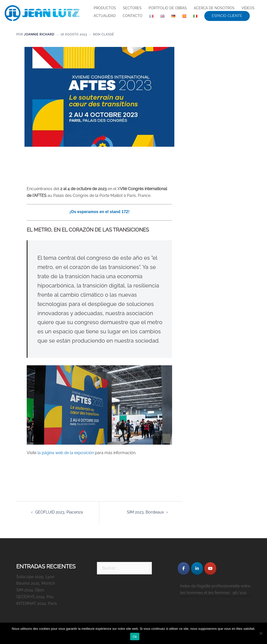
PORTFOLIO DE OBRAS (168, 8)
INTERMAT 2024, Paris (37, 603)
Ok (135, 637)
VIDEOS (248, 8)
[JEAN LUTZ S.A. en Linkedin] (197, 569)
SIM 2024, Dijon (30, 590)
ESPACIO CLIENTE (227, 16)
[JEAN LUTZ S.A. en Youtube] (210, 569)
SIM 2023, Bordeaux (145, 512)
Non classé (103, 34)
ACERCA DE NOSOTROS (214, 8)
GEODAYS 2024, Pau (35, 597)
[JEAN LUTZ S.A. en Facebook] (184, 569)
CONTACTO (133, 16)
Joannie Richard (39, 34)
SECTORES (132, 8)
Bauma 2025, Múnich (36, 583)
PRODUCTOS (105, 8)
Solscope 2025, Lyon (35, 577)
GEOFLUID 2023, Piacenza (59, 512)
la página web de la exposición (66, 453)
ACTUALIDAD (105, 16)
